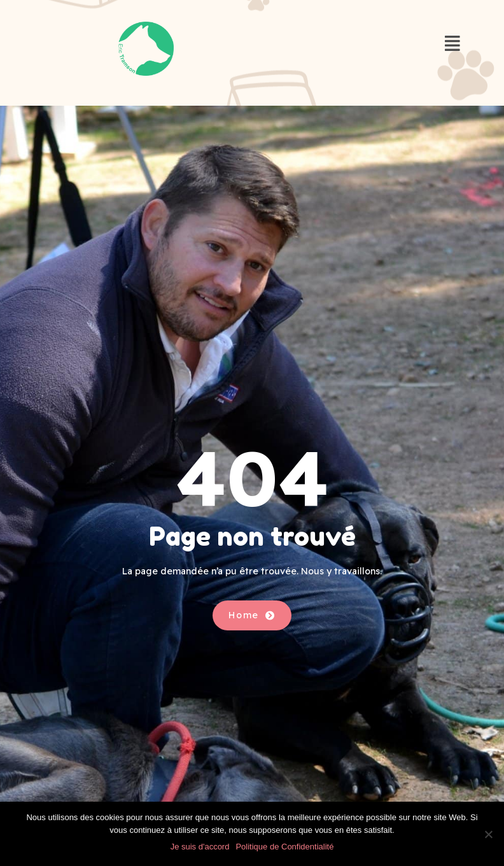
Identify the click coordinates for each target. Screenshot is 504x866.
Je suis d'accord (200, 847)
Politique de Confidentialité (284, 847)
